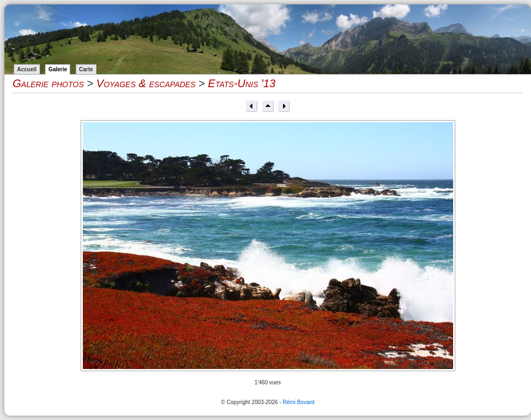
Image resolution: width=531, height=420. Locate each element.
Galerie (58, 69)
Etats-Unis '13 (242, 83)
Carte (86, 69)
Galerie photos (48, 83)
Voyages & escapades (146, 83)
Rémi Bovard (298, 402)
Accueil (27, 69)
